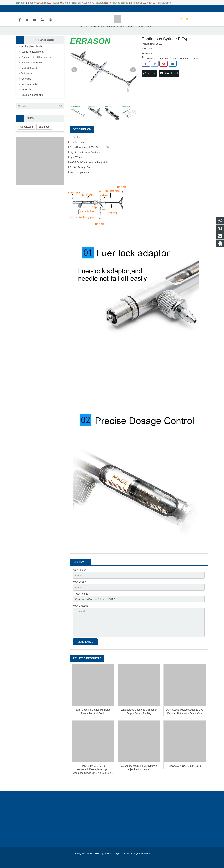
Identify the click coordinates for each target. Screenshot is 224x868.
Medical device (29, 77)
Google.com (27, 136)
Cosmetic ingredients (32, 104)
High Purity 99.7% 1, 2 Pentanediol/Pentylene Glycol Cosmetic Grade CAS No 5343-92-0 (93, 776)
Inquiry (149, 82)
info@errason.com (33, 9)
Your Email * (79, 591)
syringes (151, 67)
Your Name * (80, 579)
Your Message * (81, 614)
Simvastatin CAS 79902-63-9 (185, 773)
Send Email (169, 82)
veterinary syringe (189, 67)
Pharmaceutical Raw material (37, 66)
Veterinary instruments (33, 72)
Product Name (80, 602)
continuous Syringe (168, 67)
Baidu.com (44, 136)
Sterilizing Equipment (32, 61)
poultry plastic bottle (32, 55)
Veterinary (27, 82)
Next (133, 79)
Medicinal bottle (30, 93)
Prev (74, 79)
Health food (27, 99)
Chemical (26, 88)
